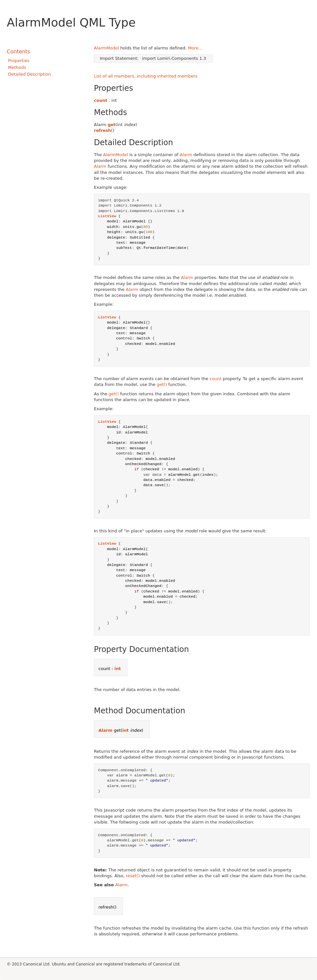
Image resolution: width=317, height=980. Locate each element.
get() (162, 384)
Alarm (186, 155)
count (101, 100)
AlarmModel (106, 48)
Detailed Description (30, 74)
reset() (133, 876)
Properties (19, 61)
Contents (18, 52)
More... (195, 48)
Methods (17, 67)
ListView (107, 216)
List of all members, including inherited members (146, 76)
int (118, 669)
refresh (102, 130)
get (111, 125)
